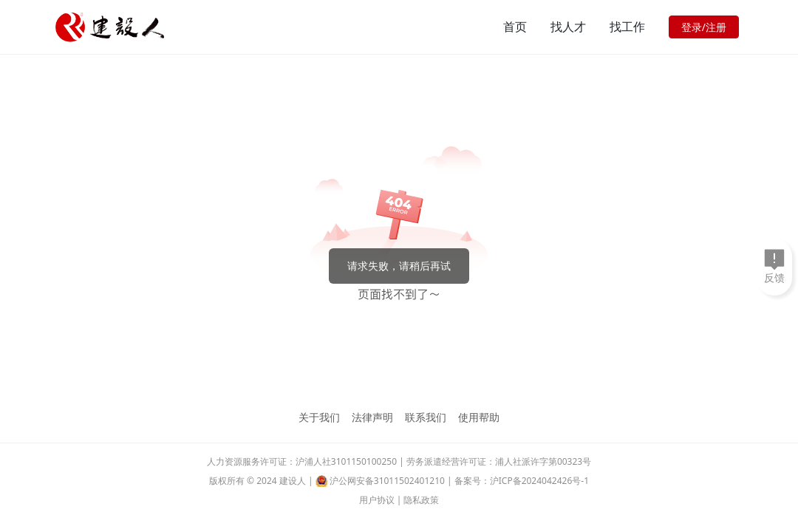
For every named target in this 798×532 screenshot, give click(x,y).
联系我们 (426, 417)
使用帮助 (479, 417)
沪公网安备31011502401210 (387, 481)
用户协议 (377, 500)
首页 (515, 27)
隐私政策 (421, 500)
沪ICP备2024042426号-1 (539, 481)
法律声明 (372, 417)
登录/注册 (704, 27)
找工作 (627, 27)
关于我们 (319, 417)
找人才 (568, 27)
